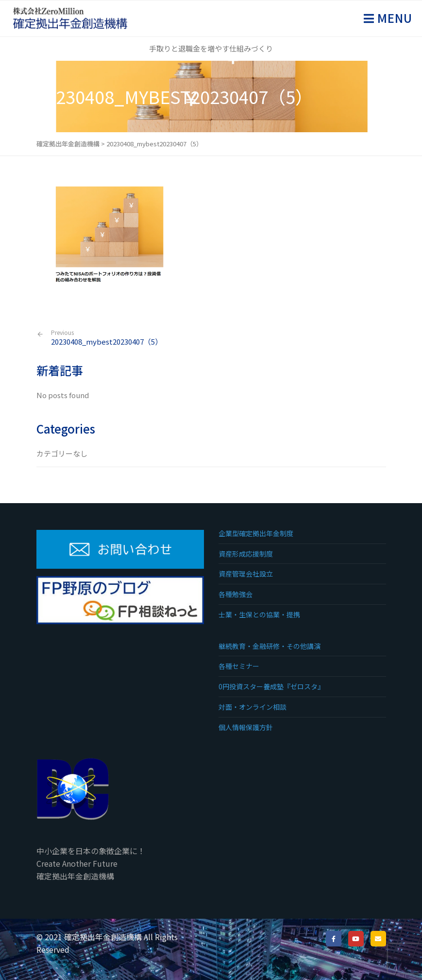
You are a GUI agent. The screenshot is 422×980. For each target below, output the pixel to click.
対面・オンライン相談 (253, 707)
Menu (393, 18)
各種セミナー (239, 666)
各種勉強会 (236, 594)
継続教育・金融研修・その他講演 (270, 646)
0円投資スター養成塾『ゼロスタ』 (271, 686)
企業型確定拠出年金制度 (256, 533)
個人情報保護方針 (246, 727)
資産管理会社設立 (246, 574)
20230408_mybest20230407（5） (107, 338)
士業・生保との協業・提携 (259, 614)
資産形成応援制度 (246, 554)
